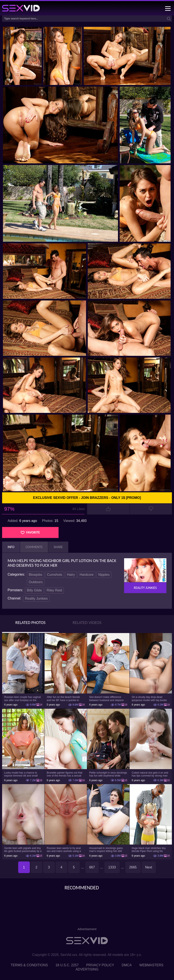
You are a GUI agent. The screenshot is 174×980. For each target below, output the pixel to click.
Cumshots (55, 575)
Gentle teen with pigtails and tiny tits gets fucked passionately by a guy (23, 850)
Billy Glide (34, 590)
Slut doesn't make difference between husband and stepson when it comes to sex (106, 699)
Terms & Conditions (29, 965)
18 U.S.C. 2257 (67, 965)
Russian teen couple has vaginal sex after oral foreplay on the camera (23, 699)
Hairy (71, 575)
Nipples (104, 575)
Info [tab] (11, 547)
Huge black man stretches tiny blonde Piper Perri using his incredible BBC (149, 850)
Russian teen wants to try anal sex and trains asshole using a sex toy (64, 850)
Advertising (87, 969)
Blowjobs (36, 575)
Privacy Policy (100, 965)
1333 (112, 867)
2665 (133, 867)
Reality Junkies (36, 599)
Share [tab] (58, 547)
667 (92, 867)
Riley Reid (54, 590)
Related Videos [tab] (87, 622)
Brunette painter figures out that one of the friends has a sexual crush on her (64, 774)
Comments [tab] (34, 547)
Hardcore (87, 575)
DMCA (127, 965)
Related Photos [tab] (31, 622)
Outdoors (36, 582)
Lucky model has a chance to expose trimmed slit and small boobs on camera (21, 774)
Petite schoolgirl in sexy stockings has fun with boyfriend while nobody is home (108, 774)
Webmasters (151, 965)
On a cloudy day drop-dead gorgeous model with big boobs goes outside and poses (149, 699)
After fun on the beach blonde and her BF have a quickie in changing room (63, 699)
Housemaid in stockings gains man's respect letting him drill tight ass (106, 850)
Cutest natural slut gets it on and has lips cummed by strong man (150, 774)
